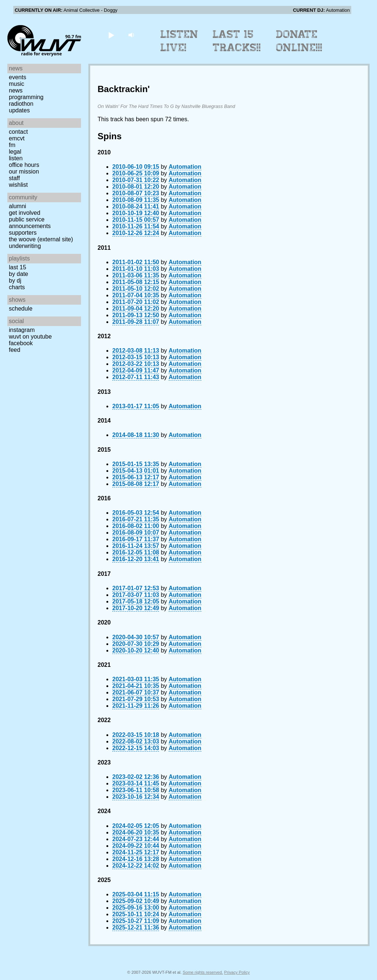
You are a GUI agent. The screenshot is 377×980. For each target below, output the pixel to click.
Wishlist (18, 185)
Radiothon (21, 104)
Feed (15, 350)
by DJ (15, 281)
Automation (185, 167)
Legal (15, 152)
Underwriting (25, 246)
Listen (16, 158)
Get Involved (24, 213)
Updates (19, 110)
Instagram (22, 330)
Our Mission (24, 171)
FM (12, 145)
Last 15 (17, 267)
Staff (14, 178)
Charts (17, 287)
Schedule (21, 309)
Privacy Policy (237, 972)
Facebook (21, 343)
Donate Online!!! (299, 41)
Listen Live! (179, 41)
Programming (26, 97)
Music (17, 84)
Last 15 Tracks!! (237, 41)
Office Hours (24, 165)
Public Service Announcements (30, 223)
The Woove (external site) (41, 239)
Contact (18, 132)
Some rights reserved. (203, 972)
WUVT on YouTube (30, 337)
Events (17, 77)
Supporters (23, 233)
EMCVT (17, 138)
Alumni (17, 206)
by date (18, 274)
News (16, 90)
